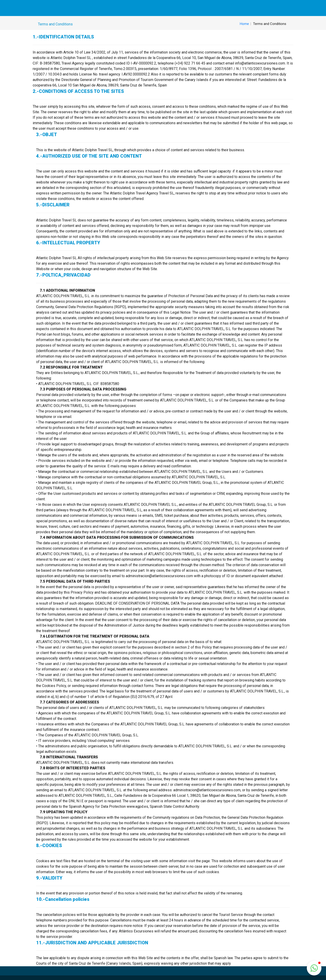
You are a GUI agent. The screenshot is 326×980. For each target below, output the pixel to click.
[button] (314, 968)
